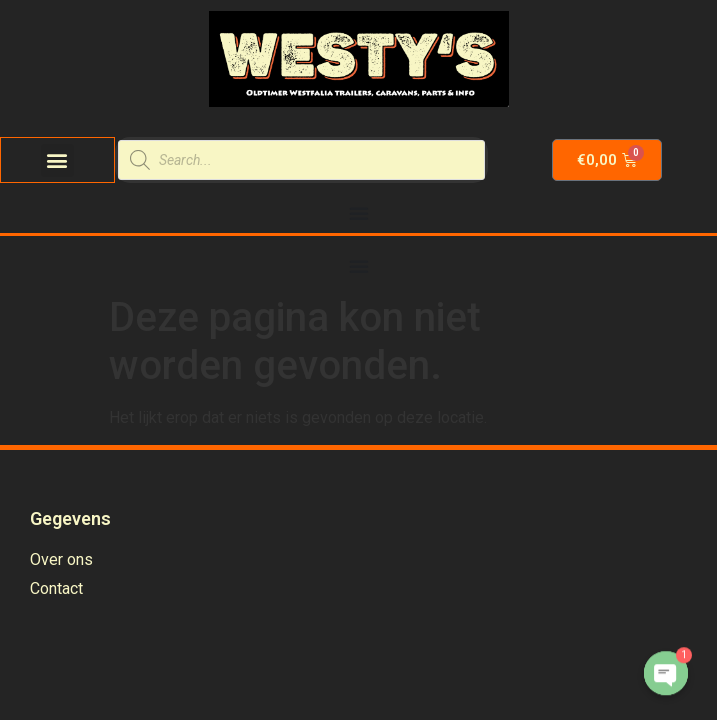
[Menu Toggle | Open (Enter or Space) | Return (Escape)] (359, 213)
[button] (57, 160)
